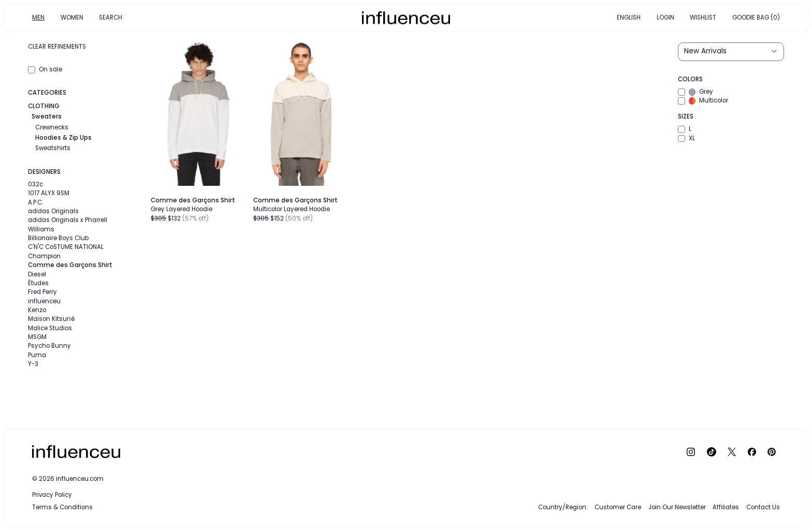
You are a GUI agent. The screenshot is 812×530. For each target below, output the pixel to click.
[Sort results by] (731, 52)
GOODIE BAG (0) (756, 17)
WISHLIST (703, 17)
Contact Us (763, 507)
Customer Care (618, 507)
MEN (38, 17)
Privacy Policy (52, 495)
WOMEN (72, 17)
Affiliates (726, 507)
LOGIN (665, 17)
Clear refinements (57, 47)
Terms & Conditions (62, 507)
